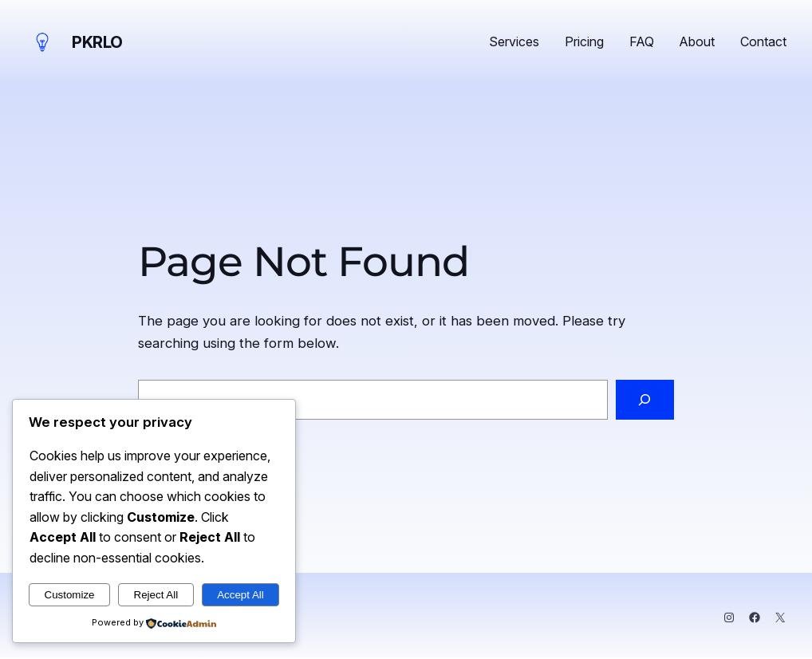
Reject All (156, 595)
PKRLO (97, 42)
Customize (70, 595)
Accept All (240, 595)
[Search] (645, 400)
